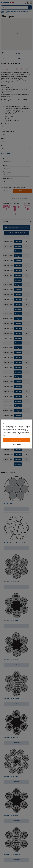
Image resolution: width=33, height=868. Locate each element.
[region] (16, 434)
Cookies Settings (16, 445)
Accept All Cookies (16, 440)
